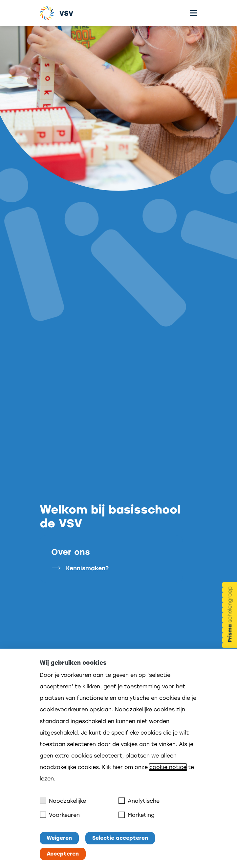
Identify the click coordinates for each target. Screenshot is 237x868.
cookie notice (168, 767)
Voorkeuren (60, 815)
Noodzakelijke (63, 801)
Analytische (139, 801)
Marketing (137, 815)
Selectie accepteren (120, 838)
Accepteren (63, 854)
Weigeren (59, 838)
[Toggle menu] (193, 13)
